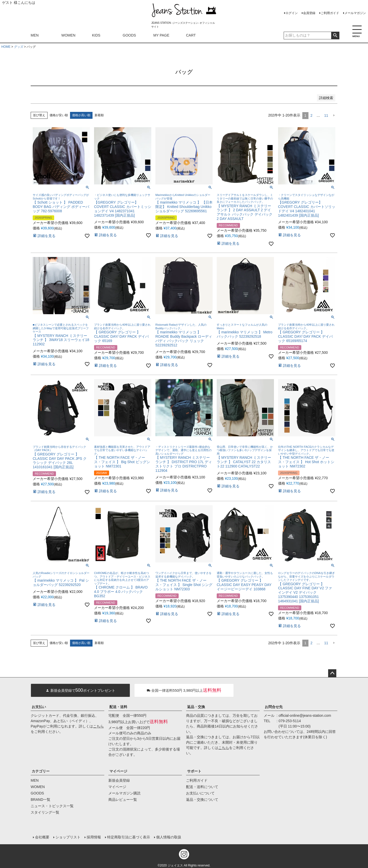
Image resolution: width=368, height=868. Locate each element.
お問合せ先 (274, 707)
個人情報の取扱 (168, 837)
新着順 (99, 115)
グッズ (19, 47)
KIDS (96, 35)
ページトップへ (332, 673)
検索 (335, 36)
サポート (194, 771)
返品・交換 (196, 707)
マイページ (118, 771)
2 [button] (312, 115)
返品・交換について (202, 800)
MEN (35, 35)
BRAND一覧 (41, 800)
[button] (334, 116)
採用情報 (94, 837)
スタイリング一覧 (45, 812)
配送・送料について (202, 787)
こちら (98, 726)
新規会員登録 (119, 780)
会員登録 (309, 13)
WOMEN (68, 35)
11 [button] (326, 115)
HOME (6, 47)
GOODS (129, 35)
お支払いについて (200, 793)
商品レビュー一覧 (123, 800)
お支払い (39, 707)
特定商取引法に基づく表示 (128, 837)
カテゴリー (41, 771)
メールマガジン (355, 13)
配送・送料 (118, 707)
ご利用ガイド (330, 13)
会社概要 (42, 837)
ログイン (292, 13)
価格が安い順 (59, 115)
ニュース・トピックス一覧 (52, 806)
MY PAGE (161, 35)
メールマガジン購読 (124, 793)
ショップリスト (68, 837)
